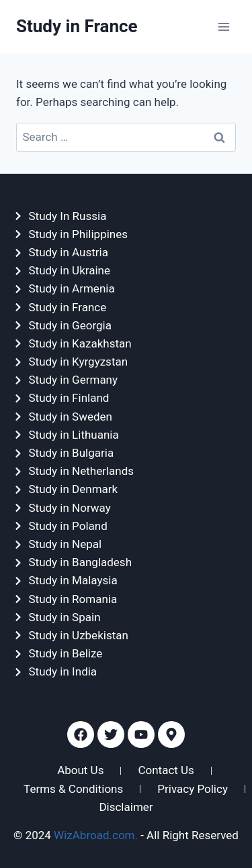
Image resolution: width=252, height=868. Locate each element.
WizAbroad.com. (96, 835)
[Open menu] (223, 26)
